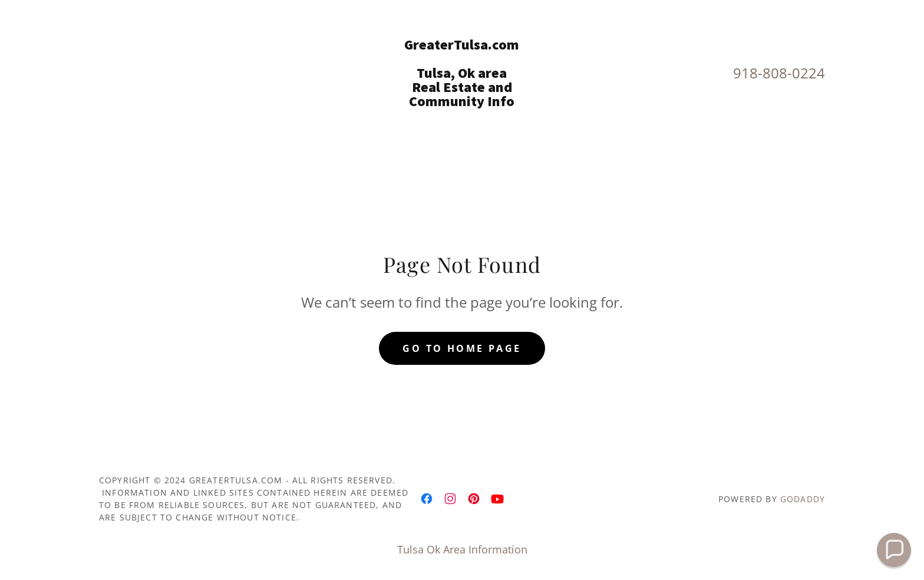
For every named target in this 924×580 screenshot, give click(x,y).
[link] (462, 102)
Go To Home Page (462, 348)
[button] (894, 550)
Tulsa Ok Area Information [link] (462, 549)
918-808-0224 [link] (779, 73)
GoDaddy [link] (803, 499)
